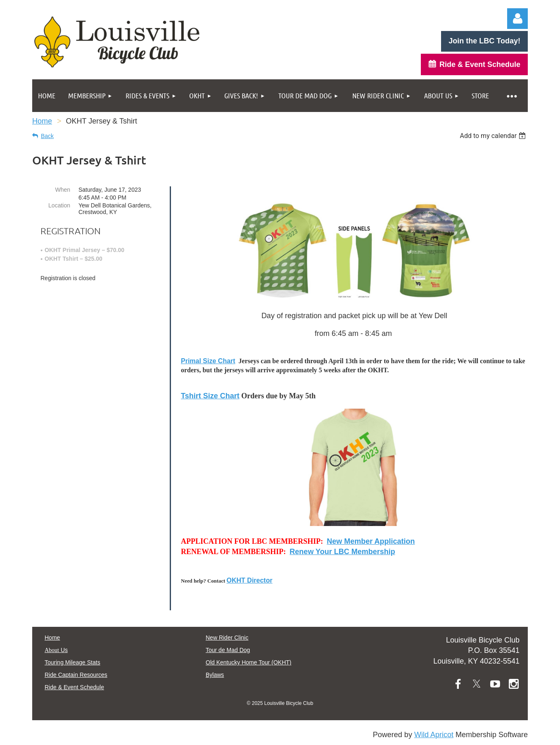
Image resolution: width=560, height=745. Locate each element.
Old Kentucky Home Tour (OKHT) (248, 662)
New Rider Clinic (227, 638)
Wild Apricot (434, 735)
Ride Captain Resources (76, 675)
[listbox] (494, 136)
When (63, 190)
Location (59, 205)
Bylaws (215, 675)
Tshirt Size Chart (210, 396)
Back (47, 136)
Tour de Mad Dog (228, 650)
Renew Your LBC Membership (342, 552)
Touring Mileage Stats (72, 662)
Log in (517, 19)
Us (56, 650)
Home (42, 121)
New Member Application (371, 541)
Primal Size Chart (208, 361)
